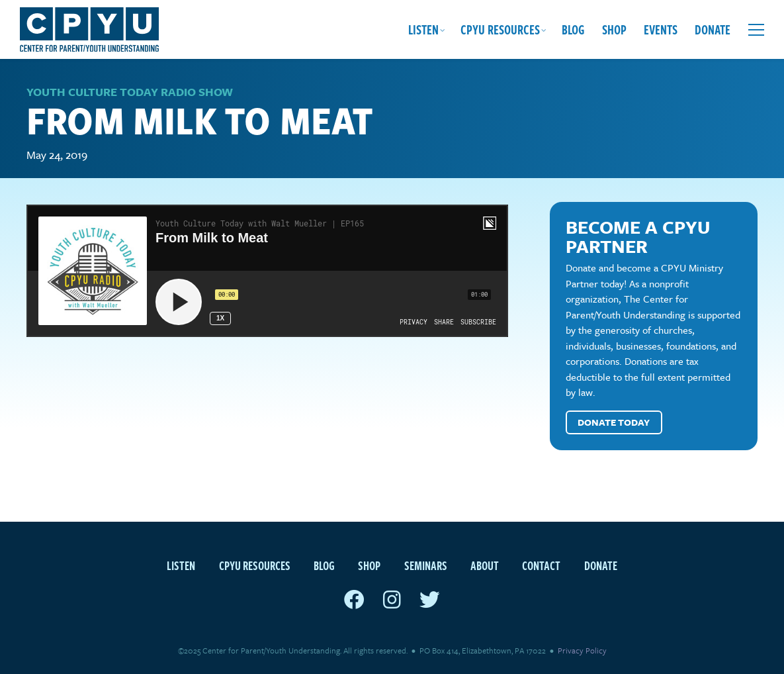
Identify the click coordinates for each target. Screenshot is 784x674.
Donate (713, 29)
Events (661, 29)
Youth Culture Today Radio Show (130, 92)
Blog (573, 29)
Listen (423, 29)
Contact (541, 565)
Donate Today (614, 422)
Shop (614, 29)
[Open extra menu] (756, 30)
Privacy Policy (582, 650)
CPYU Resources (500, 29)
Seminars (426, 565)
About (485, 565)
